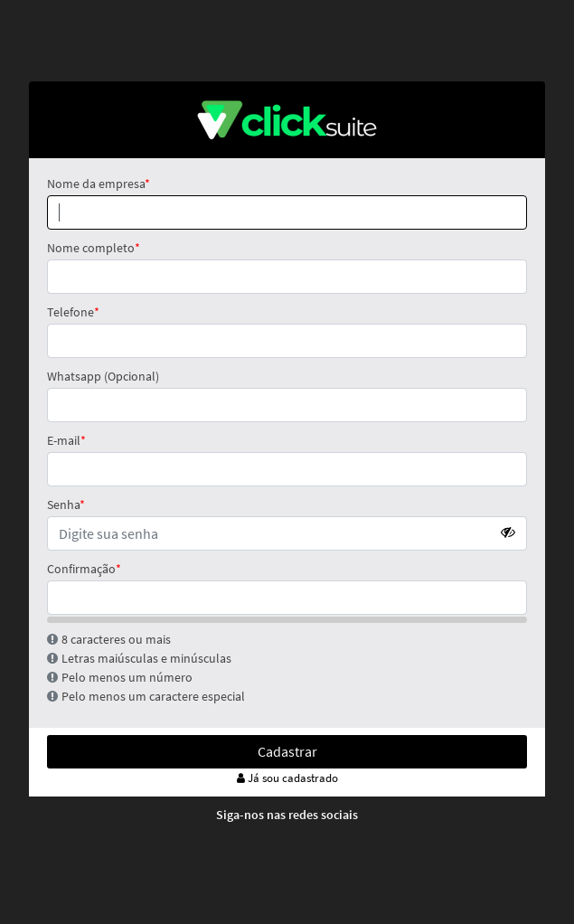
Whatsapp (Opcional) (103, 376)
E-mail (64, 440)
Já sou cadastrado (287, 778)
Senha (63, 504)
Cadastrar (287, 751)
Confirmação (81, 569)
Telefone (71, 312)
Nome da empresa (96, 184)
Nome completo (91, 248)
